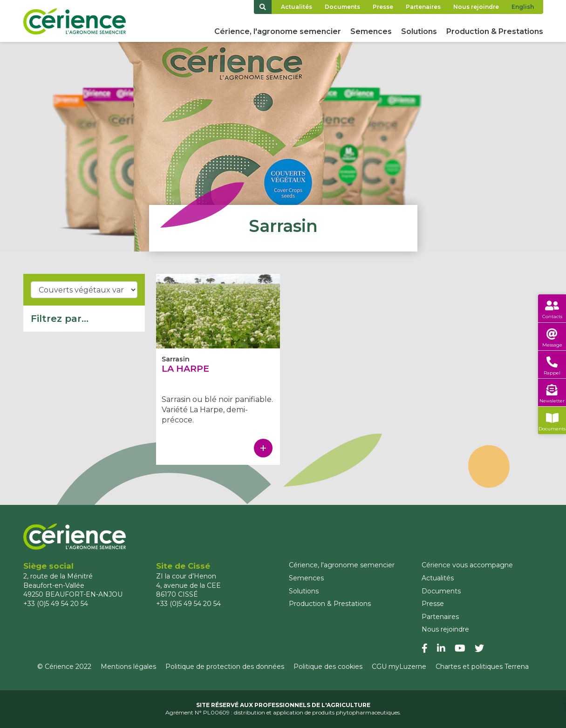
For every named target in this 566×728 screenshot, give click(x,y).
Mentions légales (128, 667)
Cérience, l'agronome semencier (278, 31)
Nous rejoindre (476, 7)
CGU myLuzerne (399, 667)
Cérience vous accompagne (467, 565)
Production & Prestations (495, 31)
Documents (342, 7)
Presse (383, 7)
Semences (371, 31)
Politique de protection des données (225, 667)
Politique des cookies (328, 667)
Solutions (419, 31)
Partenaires (423, 7)
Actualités (297, 7)
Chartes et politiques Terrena (482, 667)
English (523, 7)
